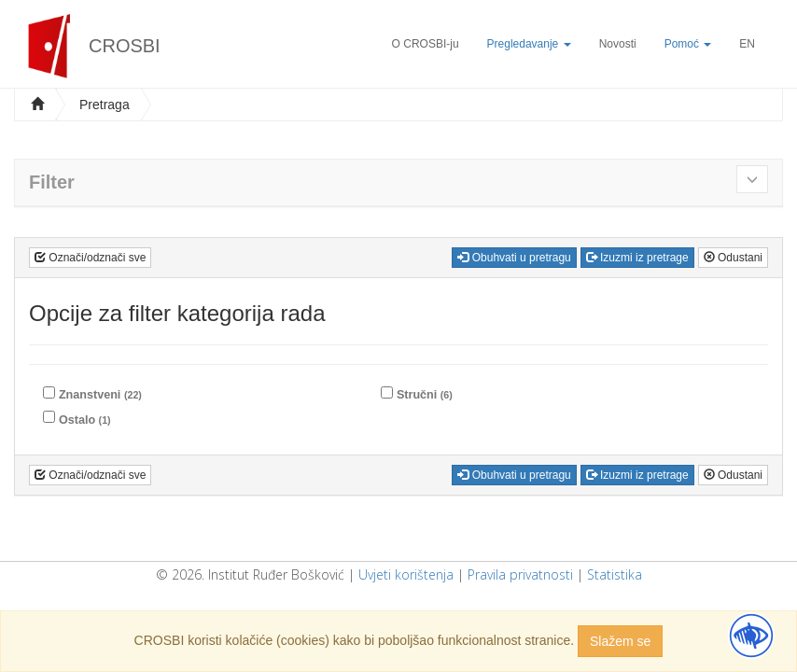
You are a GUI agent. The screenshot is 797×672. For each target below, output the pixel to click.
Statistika (615, 574)
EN (747, 44)
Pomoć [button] (688, 44)
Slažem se (620, 641)
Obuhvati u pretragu (514, 258)
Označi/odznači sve (90, 258)
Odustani (733, 258)
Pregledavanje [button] (529, 44)
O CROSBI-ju (426, 44)
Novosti (618, 44)
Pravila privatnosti (520, 574)
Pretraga (105, 105)
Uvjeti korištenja (406, 574)
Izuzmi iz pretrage (637, 258)
